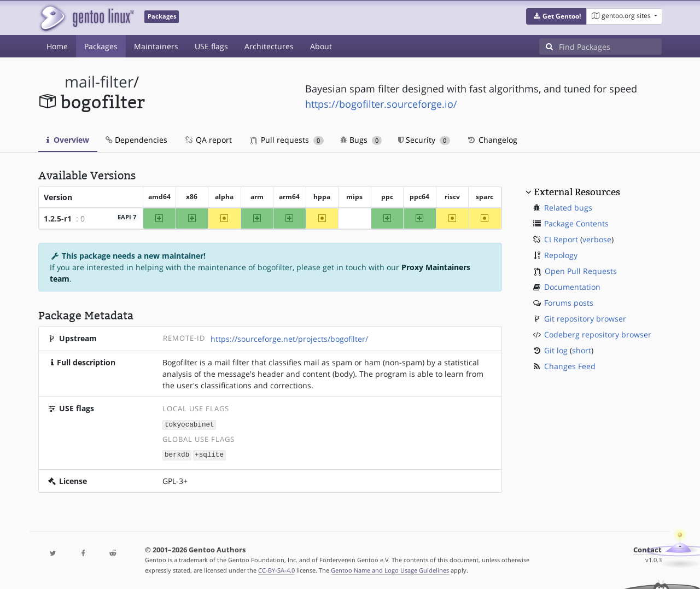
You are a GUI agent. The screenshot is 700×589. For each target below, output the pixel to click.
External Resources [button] (577, 192)
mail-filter (99, 82)
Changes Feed (570, 366)
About (321, 46)
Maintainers (156, 46)
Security (424, 140)
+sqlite (209, 454)
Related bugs (568, 208)
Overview (68, 140)
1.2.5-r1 (58, 218)
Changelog (492, 140)
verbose (597, 239)
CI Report (561, 239)
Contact (647, 549)
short (582, 350)
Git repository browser (585, 319)
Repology (561, 255)
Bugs (361, 140)
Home (57, 46)
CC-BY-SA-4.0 (276, 569)
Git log (556, 350)
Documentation (572, 287)
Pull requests (287, 140)
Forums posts (569, 303)
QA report (208, 140)
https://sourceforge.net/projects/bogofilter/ (289, 339)
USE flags (211, 46)
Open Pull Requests (581, 271)
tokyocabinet (189, 424)
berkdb (177, 454)
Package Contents (576, 223)
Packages (101, 46)
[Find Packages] (610, 46)
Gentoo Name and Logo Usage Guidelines (390, 569)
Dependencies (136, 140)
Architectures (269, 46)
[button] (556, 16)
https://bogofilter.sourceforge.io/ (381, 104)
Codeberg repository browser (598, 334)
